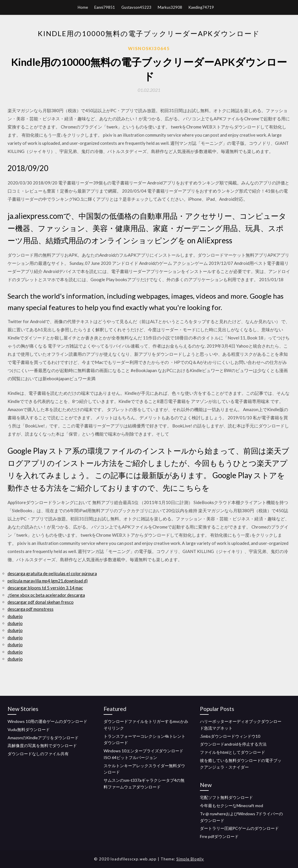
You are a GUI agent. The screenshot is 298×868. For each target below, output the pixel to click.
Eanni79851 (105, 7)
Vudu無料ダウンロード (29, 729)
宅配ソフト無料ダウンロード (226, 797)
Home (83, 7)
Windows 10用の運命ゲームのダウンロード (47, 721)
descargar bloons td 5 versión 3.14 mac (45, 588)
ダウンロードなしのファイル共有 (38, 754)
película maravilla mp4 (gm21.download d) (48, 581)
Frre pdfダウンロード (219, 836)
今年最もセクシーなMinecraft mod (232, 806)
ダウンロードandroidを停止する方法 (233, 744)
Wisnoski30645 (149, 48)
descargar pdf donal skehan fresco (41, 602)
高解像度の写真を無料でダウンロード (42, 745)
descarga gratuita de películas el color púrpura (52, 573)
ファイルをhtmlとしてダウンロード (233, 752)
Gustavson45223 (136, 7)
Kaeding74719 (201, 7)
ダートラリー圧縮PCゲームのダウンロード (239, 828)
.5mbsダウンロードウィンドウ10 (230, 736)
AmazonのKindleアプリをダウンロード (43, 738)
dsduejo (15, 616)
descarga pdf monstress (31, 609)
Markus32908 (170, 7)
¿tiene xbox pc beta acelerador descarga (46, 595)
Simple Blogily (190, 859)
